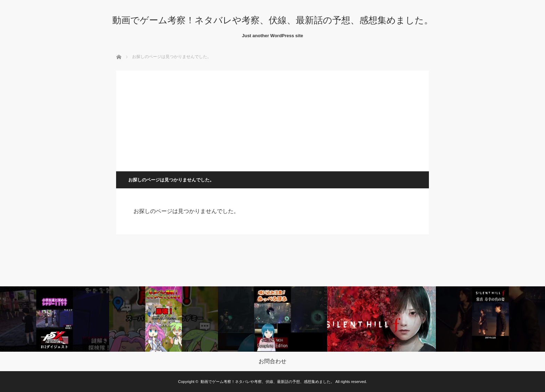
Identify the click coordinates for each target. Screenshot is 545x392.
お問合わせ (272, 361)
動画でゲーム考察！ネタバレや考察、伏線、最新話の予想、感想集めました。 (273, 20)
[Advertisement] (272, 119)
